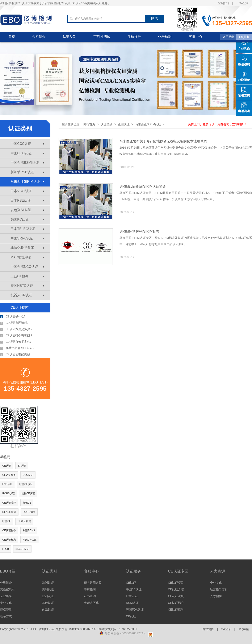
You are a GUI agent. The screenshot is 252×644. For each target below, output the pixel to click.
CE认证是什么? (13, 317)
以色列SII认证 (27, 210)
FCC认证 (7, 484)
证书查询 (90, 596)
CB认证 (131, 616)
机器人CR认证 (27, 295)
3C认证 (22, 466)
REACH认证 (30, 540)
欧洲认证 (48, 583)
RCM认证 (132, 603)
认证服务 (134, 571)
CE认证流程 (9, 503)
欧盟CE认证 (26, 484)
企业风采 (6, 596)
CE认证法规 (176, 596)
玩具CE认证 (22, 549)
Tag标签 (244, 629)
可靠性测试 (102, 37)
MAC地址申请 (27, 257)
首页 (12, 37)
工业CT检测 (27, 276)
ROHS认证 (9, 493)
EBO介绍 (8, 571)
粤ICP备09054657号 (83, 629)
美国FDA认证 (135, 610)
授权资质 (6, 610)
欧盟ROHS (29, 530)
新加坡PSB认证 (27, 172)
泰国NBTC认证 (27, 286)
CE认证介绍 (176, 589)
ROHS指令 (29, 512)
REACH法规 (9, 512)
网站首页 (89, 124)
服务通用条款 (93, 583)
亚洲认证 (124, 124)
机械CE (27, 503)
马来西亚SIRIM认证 (27, 182)
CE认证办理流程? (14, 323)
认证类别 (70, 37)
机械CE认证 (28, 493)
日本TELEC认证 (27, 229)
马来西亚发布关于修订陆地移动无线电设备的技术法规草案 (163, 141)
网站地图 (208, 629)
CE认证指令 (9, 530)
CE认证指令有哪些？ (16, 336)
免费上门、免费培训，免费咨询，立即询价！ (217, 124)
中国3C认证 (134, 589)
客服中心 (196, 37)
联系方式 (6, 616)
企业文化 (6, 603)
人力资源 (218, 571)
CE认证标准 (9, 475)
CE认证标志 (9, 540)
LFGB (6, 549)
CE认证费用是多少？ (16, 329)
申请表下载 (91, 603)
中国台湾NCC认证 (27, 267)
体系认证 (48, 610)
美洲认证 (48, 589)
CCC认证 (28, 475)
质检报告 (134, 37)
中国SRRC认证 (27, 238)
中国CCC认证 (27, 144)
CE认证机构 (24, 521)
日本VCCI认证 (27, 191)
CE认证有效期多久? (16, 342)
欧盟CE (7, 521)
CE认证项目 (176, 583)
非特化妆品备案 (27, 248)
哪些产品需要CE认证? (17, 348)
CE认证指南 (20, 307)
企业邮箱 (222, 3)
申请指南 (90, 589)
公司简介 (39, 37)
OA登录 (242, 3)
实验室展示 (7, 589)
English (244, 37)
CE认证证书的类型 (15, 354)
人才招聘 (216, 596)
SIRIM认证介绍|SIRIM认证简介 (143, 186)
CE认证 (7, 466)
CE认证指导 (176, 610)
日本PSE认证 (27, 200)
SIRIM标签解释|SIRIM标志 (139, 231)
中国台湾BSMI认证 (27, 163)
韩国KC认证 (27, 219)
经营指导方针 (219, 589)
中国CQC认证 (27, 153)
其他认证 (48, 603)
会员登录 (228, 37)
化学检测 (165, 37)
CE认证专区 (178, 571)
